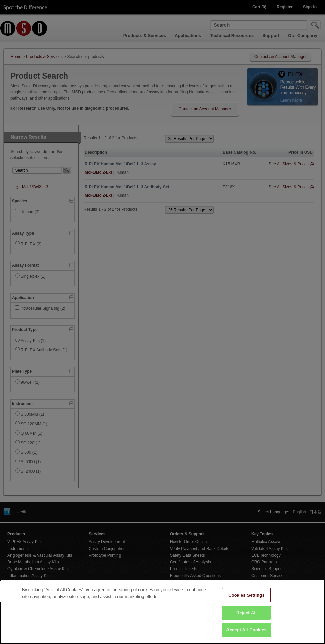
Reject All (246, 621)
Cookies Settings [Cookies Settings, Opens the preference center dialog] (246, 604)
